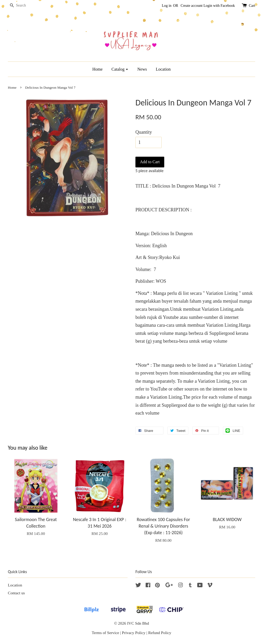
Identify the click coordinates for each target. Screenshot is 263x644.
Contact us (16, 593)
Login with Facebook (219, 6)
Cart (252, 6)
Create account (192, 6)
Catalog (120, 69)
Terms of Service (105, 633)
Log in (167, 6)
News (142, 69)
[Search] (24, 6)
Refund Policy (160, 633)
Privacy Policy (134, 633)
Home (97, 69)
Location (163, 69)
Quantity (144, 132)
